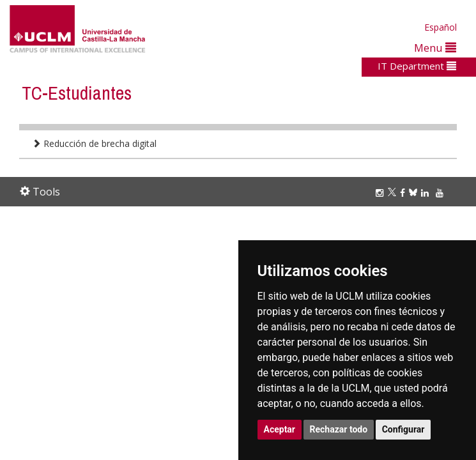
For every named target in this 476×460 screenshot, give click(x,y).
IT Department (417, 66)
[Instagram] (381, 193)
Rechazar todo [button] (339, 429)
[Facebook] (404, 193)
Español (441, 27)
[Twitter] (394, 193)
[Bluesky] (415, 193)
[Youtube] (441, 193)
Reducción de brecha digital (94, 143)
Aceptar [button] (280, 429)
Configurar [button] (403, 429)
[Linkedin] (425, 193)
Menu (435, 48)
